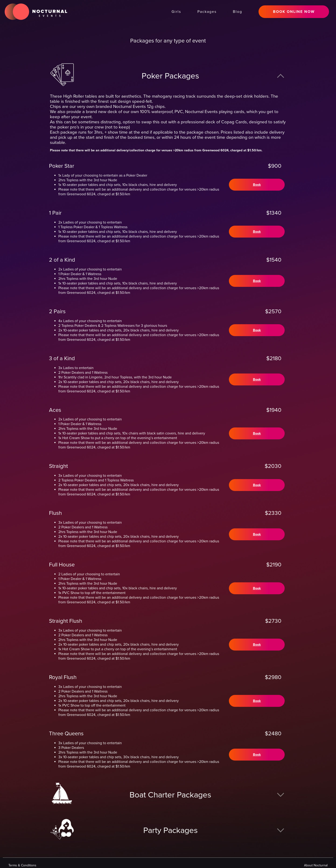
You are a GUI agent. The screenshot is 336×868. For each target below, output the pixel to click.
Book (256, 185)
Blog (238, 12)
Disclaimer (321, 863)
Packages (207, 12)
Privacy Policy (296, 863)
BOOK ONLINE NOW (294, 12)
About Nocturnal (231, 863)
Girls (176, 12)
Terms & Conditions (265, 863)
